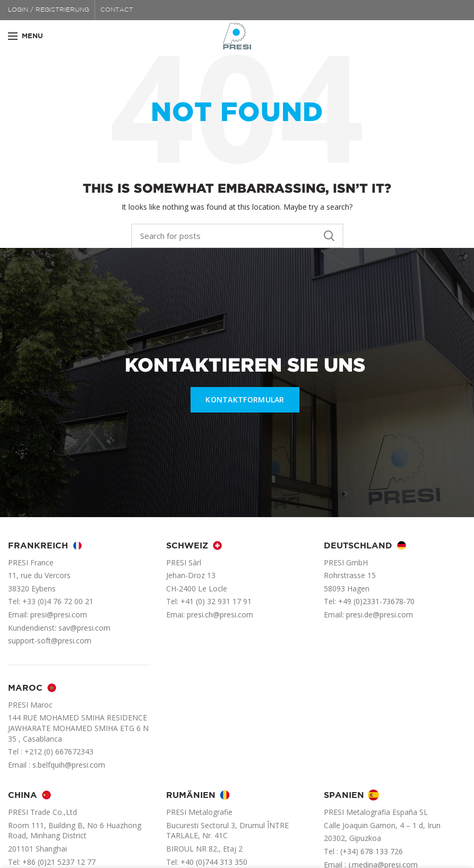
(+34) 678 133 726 (372, 851)
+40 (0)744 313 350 (214, 862)
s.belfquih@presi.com (69, 765)
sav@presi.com (84, 628)
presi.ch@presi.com (220, 615)
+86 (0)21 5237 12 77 (59, 862)
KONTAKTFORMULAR (245, 399)
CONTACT (117, 10)
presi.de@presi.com (380, 615)
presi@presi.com (59, 615)
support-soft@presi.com (50, 641)
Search (329, 236)
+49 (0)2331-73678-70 (376, 601)
